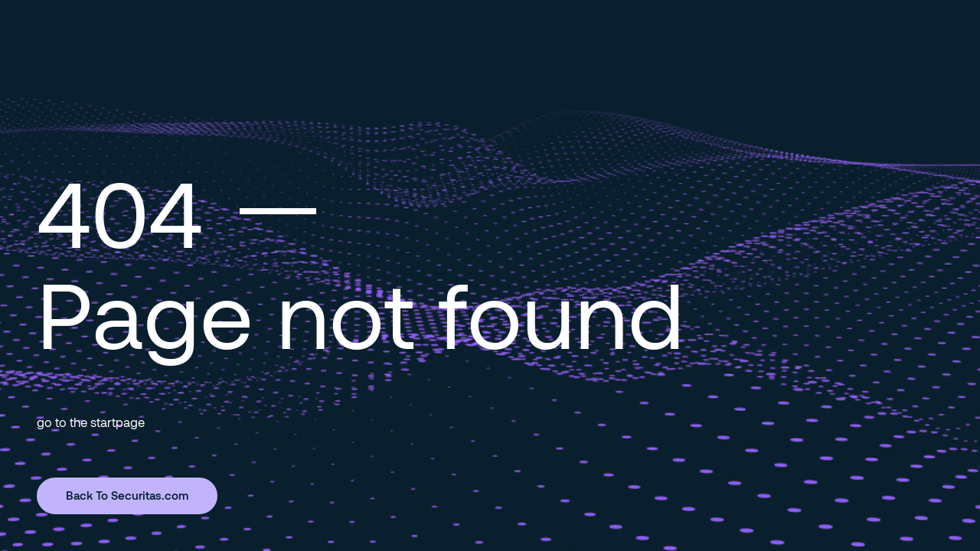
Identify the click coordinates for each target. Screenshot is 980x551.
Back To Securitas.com (127, 495)
